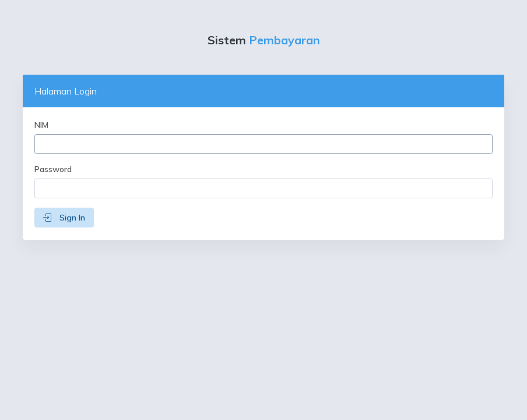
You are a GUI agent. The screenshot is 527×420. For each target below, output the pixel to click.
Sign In (64, 218)
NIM (41, 125)
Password (53, 169)
